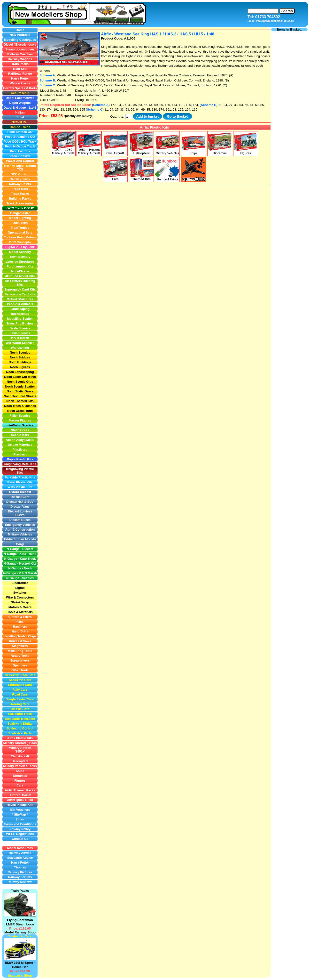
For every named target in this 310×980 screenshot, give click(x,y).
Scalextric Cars (20, 936)
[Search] (263, 11)
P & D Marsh (28, 573)
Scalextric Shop (20, 976)
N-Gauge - (11, 573)
